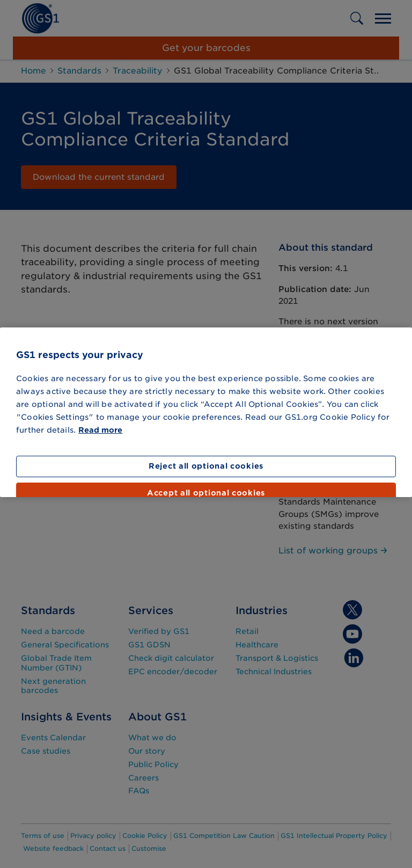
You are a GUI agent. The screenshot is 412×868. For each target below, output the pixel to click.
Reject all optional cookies (206, 466)
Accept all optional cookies (206, 493)
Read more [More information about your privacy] (100, 430)
